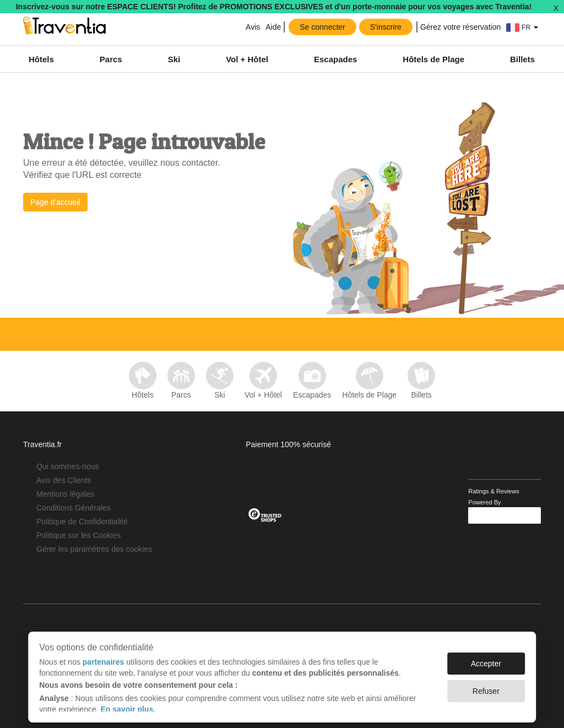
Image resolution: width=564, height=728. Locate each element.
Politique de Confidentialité (82, 521)
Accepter (486, 658)
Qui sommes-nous (68, 466)
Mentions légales (65, 494)
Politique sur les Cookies (78, 535)
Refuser (486, 686)
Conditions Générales (74, 508)
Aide (273, 27)
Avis (252, 27)
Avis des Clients (64, 480)
